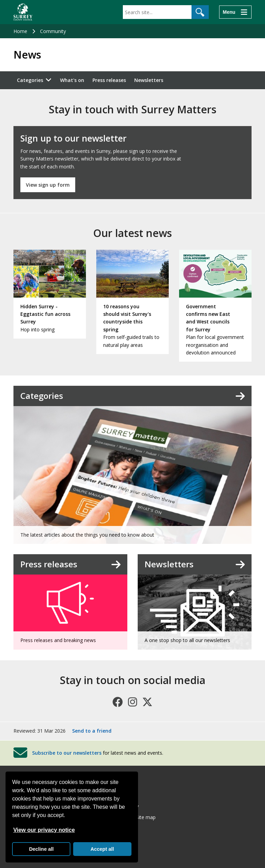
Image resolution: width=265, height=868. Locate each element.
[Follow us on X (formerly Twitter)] (147, 702)
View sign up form (48, 185)
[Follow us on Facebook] (118, 702)
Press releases (109, 80)
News (27, 55)
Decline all (41, 849)
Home (20, 31)
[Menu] (235, 12)
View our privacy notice (44, 830)
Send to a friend (92, 731)
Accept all (102, 849)
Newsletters (149, 80)
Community (53, 31)
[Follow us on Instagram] (132, 702)
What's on (72, 80)
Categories (30, 80)
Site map (146, 817)
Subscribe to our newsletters (67, 752)
